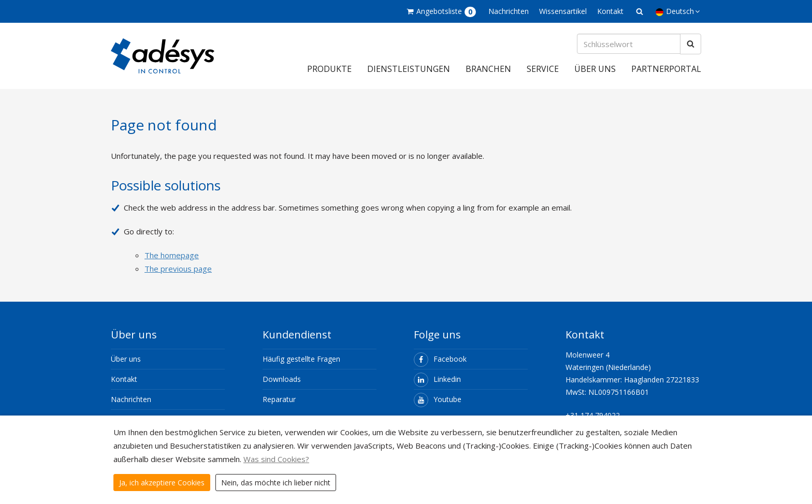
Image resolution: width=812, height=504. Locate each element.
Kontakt (610, 11)
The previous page (178, 269)
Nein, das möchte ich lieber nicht (276, 483)
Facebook (440, 359)
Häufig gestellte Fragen (301, 359)
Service (543, 69)
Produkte (329, 69)
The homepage (172, 255)
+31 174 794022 (593, 415)
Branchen (488, 69)
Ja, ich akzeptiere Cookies (162, 483)
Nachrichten (509, 11)
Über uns (595, 69)
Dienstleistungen (409, 69)
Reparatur (279, 399)
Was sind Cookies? (276, 459)
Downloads (282, 379)
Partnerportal (666, 69)
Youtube (438, 399)
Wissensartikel (563, 11)
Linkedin (437, 379)
